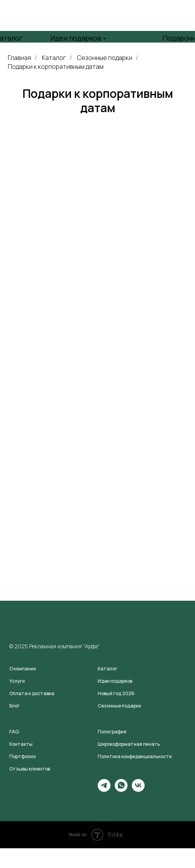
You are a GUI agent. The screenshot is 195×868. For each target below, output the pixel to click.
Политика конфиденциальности (135, 756)
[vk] (138, 790)
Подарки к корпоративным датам (56, 67)
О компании (23, 669)
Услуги (17, 681)
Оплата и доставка (32, 693)
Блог (15, 706)
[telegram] (104, 790)
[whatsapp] (121, 790)
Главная (19, 58)
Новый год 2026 (116, 693)
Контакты (21, 744)
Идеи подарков (76, 38)
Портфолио (22, 756)
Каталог (54, 58)
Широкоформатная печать (129, 744)
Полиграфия (112, 732)
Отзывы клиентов (30, 769)
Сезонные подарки (105, 58)
